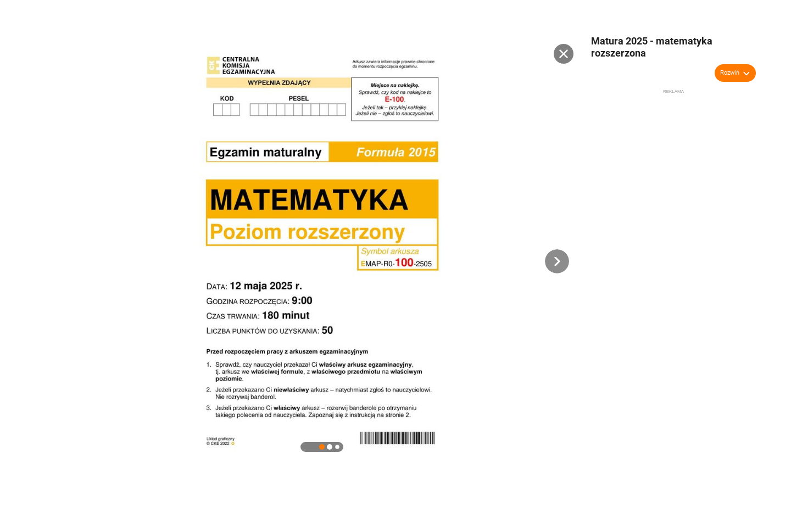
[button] (557, 261)
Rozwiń (730, 73)
